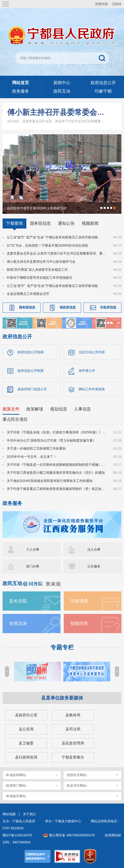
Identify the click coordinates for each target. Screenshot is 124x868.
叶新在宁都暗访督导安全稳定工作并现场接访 (39, 278)
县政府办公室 (26, 715)
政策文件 (11, 409)
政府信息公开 (17, 336)
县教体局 (73, 715)
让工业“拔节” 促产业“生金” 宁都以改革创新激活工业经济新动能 (52, 237)
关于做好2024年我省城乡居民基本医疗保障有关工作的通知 (50, 481)
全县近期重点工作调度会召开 (28, 294)
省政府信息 (67, 307)
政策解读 (35, 409)
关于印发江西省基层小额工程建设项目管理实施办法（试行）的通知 (56, 473)
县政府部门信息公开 (32, 389)
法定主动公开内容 (92, 352)
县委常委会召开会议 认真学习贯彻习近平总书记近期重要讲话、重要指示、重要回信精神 (57, 253)
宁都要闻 (14, 223)
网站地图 (9, 814)
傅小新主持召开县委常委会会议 (57, 112)
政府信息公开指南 (31, 352)
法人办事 (94, 549)
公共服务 (94, 566)
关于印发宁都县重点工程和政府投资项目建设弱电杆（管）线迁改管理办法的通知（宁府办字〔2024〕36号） (57, 489)
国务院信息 (40, 223)
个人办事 (33, 549)
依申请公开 (87, 371)
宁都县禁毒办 (73, 757)
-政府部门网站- (16, 785)
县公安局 (26, 729)
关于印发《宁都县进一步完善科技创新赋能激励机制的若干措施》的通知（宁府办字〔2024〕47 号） (57, 465)
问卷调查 (79, 601)
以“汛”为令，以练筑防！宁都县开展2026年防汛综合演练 (47, 245)
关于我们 (29, 814)
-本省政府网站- (16, 775)
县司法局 (73, 729)
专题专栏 (62, 647)
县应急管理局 (73, 743)
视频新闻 (90, 223)
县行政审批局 (26, 757)
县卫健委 (26, 743)
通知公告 (66, 223)
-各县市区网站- (77, 785)
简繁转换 (102, 4)
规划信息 (59, 409)
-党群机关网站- (77, 775)
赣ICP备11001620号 (18, 835)
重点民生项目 (15, 419)
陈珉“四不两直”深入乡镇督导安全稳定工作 (37, 270)
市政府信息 (108, 307)
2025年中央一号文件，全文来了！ (32, 457)
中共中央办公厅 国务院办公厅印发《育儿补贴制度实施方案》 (51, 440)
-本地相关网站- (16, 796)
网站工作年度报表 (92, 389)
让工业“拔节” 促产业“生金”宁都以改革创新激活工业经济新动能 (52, 286)
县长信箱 (18, 601)
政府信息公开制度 (31, 371)
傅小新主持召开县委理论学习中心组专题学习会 (41, 262)
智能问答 (79, 623)
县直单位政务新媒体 (62, 698)
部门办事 (33, 566)
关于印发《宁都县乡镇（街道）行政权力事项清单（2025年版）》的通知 (57, 432)
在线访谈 (18, 623)
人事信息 (82, 409)
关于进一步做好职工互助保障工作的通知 (36, 448)
